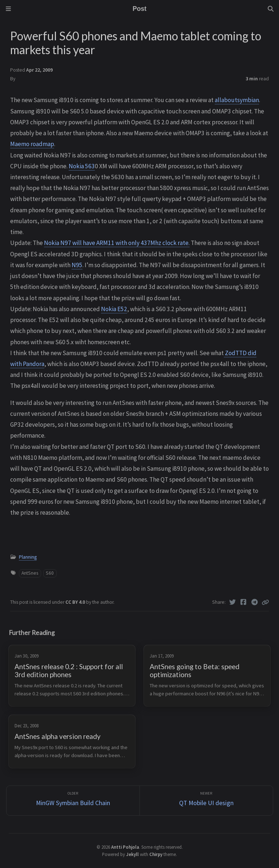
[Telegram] (255, 602)
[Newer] (206, 801)
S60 (50, 573)
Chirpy (156, 854)
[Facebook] (244, 602)
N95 (77, 265)
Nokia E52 (114, 309)
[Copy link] (265, 602)
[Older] (73, 801)
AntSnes (30, 573)
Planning (28, 557)
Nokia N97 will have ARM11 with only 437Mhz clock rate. (117, 243)
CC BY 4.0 (76, 602)
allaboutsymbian (237, 100)
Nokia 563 (82, 166)
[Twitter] (233, 602)
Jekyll (132, 854)
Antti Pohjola (125, 847)
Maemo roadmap (32, 144)
